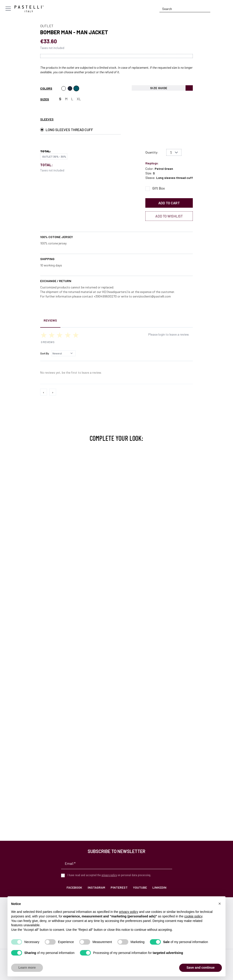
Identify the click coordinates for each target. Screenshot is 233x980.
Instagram (96, 887)
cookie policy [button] (193, 916)
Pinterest (119, 887)
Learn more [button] (27, 968)
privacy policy (109, 875)
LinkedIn (159, 887)
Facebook (74, 887)
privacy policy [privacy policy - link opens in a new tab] (129, 912)
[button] (220, 904)
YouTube (140, 887)
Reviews (50, 320)
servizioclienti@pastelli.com (152, 296)
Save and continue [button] (201, 968)
